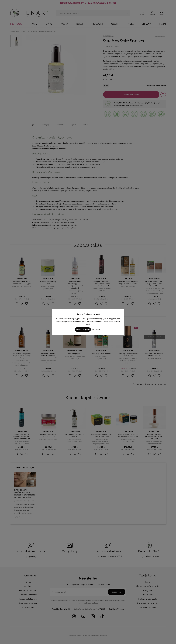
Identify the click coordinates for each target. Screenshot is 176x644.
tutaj (88, 324)
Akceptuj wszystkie (83, 329)
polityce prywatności (94, 321)
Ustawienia (96, 329)
